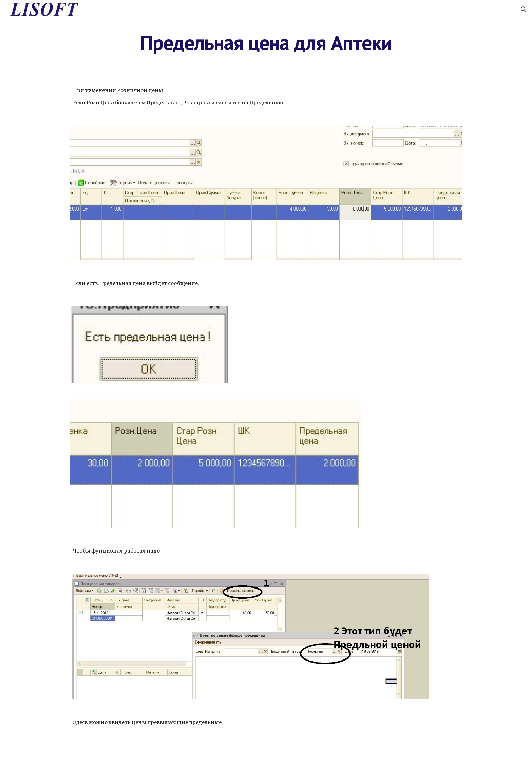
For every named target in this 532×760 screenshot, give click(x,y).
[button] (524, 10)
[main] (266, 42)
